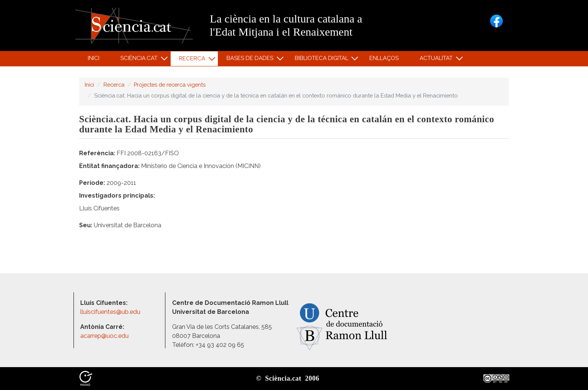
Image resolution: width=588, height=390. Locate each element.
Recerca (193, 60)
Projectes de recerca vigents (170, 85)
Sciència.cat (140, 60)
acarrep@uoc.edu (104, 336)
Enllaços (384, 58)
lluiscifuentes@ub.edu (111, 312)
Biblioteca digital (322, 60)
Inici (94, 58)
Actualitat (437, 60)
